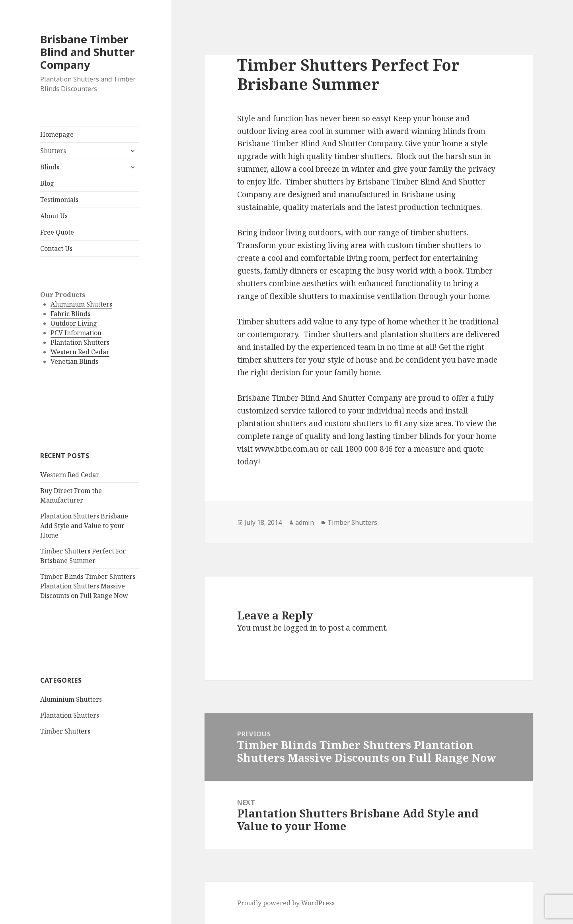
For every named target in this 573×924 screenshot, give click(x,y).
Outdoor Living (74, 323)
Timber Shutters (65, 731)
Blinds (50, 167)
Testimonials (59, 200)
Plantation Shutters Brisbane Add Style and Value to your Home (84, 526)
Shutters (53, 151)
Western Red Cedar (80, 352)
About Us (54, 216)
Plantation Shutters (80, 342)
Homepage (57, 134)
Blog (47, 183)
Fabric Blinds (70, 314)
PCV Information (76, 333)
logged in (300, 628)
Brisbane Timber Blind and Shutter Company (87, 52)
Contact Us (56, 248)
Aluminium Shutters (81, 304)
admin (305, 522)
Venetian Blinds (74, 361)
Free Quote (57, 232)
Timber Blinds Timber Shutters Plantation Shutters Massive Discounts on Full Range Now (88, 586)
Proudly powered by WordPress (286, 903)
